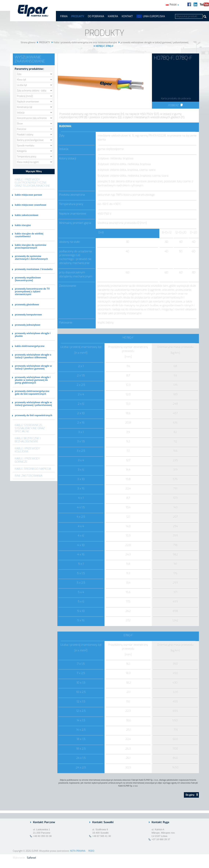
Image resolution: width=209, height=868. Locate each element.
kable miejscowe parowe (28, 195)
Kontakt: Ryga (160, 822)
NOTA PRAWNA (78, 851)
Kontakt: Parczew (44, 822)
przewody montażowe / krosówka (34, 269)
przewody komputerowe (28, 315)
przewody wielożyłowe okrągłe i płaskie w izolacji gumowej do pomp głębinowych (33, 380)
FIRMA (64, 16)
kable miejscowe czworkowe (31, 205)
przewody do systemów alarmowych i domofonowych (31, 258)
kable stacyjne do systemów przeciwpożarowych (31, 246)
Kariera (113, 16)
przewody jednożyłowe (28, 325)
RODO (91, 851)
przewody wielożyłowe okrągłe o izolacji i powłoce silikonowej (33, 356)
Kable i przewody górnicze (27, 460)
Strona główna (28, 42)
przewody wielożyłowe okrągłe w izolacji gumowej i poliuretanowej (154, 42)
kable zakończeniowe (27, 215)
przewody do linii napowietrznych (34, 415)
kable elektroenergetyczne (30, 346)
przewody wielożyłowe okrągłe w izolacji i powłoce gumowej (33, 367)
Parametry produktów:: (29, 69)
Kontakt (127, 16)
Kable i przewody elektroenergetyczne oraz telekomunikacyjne (85, 42)
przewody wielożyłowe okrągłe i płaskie (33, 335)
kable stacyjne (23, 225)
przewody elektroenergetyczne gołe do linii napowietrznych (32, 393)
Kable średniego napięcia (33, 469)
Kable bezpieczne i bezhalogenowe (28, 440)
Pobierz (175, 105)
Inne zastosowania (29, 476)
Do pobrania (96, 16)
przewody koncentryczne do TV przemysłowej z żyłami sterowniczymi (32, 292)
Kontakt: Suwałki (103, 822)
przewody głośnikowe (27, 305)
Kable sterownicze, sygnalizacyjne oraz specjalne (30, 428)
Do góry (192, 795)
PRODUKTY (78, 16)
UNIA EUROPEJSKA (154, 16)
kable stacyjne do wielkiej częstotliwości (29, 235)
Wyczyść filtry (34, 171)
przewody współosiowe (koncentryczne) (28, 279)
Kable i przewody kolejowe (27, 450)
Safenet (31, 858)
